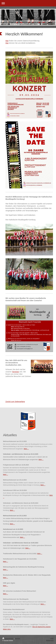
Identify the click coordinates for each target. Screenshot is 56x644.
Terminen (16, 372)
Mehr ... (26, 449)
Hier (7, 41)
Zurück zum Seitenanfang (15, 402)
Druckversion (8, 639)
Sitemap (17, 639)
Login (52, 638)
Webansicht (50, 640)
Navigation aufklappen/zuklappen (28, 3)
